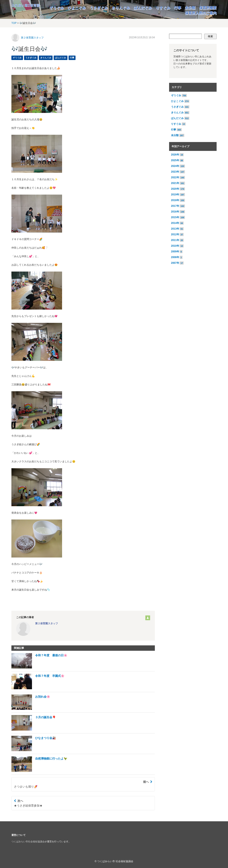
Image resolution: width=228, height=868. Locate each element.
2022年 (175, 177)
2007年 (175, 263)
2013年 (175, 229)
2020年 (175, 189)
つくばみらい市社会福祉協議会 (28, 842)
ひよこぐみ (77, 8)
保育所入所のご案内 (201, 13)
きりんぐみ (121, 8)
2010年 (175, 246)
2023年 (175, 172)
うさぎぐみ (99, 8)
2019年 (175, 195)
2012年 (175, 234)
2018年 (175, 200)
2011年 (175, 240)
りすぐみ (163, 8)
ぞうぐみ (57, 8)
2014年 (175, 223)
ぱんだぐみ (143, 8)
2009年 (175, 252)
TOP (14, 23)
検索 (210, 36)
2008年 (175, 257)
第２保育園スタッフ (32, 38)
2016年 (175, 212)
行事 (178, 8)
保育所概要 (208, 8)
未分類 (190, 8)
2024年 (175, 166)
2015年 (175, 217)
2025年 (175, 160)
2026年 (175, 155)
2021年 (175, 183)
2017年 (175, 206)
